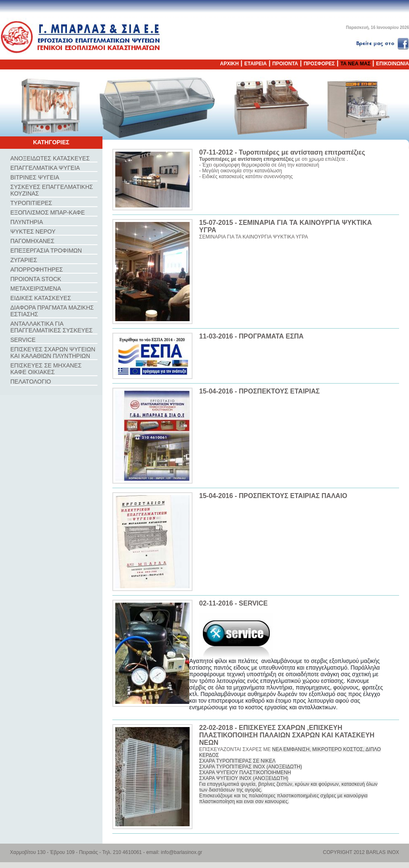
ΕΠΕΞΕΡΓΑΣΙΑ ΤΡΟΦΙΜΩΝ (46, 250)
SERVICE (23, 340)
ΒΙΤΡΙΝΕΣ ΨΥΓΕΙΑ (35, 177)
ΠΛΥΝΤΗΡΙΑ (27, 222)
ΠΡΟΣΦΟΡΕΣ (319, 64)
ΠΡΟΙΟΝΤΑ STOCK (36, 279)
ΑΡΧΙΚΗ (229, 64)
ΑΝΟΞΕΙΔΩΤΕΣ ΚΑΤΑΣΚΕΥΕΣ (50, 158)
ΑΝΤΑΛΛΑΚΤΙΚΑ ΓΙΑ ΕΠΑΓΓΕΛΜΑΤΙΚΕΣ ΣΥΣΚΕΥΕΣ (51, 327)
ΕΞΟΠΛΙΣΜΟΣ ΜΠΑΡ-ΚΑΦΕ (48, 212)
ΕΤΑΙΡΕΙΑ (255, 64)
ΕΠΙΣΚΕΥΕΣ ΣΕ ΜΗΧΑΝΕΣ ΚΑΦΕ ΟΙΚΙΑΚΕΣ (46, 369)
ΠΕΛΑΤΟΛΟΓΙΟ (31, 382)
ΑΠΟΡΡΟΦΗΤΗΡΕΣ (37, 269)
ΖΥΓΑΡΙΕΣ (24, 260)
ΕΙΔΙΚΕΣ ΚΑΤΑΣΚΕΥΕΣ (41, 298)
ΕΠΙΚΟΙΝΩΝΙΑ (392, 64)
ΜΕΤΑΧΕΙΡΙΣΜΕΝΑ (36, 289)
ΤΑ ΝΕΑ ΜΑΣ (355, 64)
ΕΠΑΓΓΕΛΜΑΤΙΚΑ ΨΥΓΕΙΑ (45, 168)
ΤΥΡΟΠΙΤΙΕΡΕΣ (31, 203)
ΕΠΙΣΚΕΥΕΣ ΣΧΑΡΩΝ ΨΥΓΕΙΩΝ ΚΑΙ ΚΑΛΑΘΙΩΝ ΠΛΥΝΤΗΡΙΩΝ (53, 353)
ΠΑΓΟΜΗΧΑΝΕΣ (32, 241)
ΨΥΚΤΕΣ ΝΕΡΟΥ (33, 231)
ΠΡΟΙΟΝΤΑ (285, 64)
